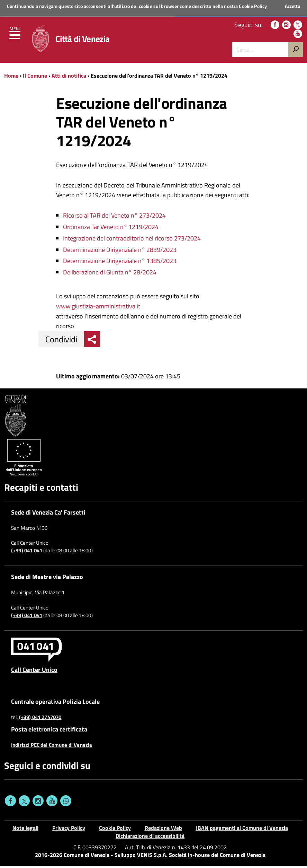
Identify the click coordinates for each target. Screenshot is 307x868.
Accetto (292, 6)
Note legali (25, 830)
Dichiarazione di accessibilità (150, 838)
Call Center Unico (34, 672)
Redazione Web (163, 830)
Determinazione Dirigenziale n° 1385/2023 (120, 263)
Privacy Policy (69, 830)
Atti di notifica (69, 78)
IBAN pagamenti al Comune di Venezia (242, 830)
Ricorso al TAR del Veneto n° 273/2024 (114, 217)
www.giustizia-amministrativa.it (98, 308)
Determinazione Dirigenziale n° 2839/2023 (120, 252)
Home (11, 78)
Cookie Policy (253, 6)
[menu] (16, 38)
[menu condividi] (92, 341)
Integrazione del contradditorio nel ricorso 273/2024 (132, 240)
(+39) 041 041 (27, 553)
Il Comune (35, 78)
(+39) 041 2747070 (40, 719)
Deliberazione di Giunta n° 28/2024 (110, 274)
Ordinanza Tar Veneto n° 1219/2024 (111, 229)
